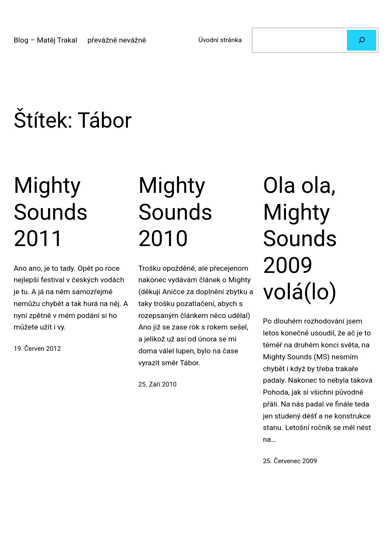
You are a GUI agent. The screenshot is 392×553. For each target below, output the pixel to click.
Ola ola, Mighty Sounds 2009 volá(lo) (300, 239)
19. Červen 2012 (37, 349)
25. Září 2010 (157, 384)
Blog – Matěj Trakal (45, 40)
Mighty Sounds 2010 (175, 212)
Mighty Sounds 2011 (51, 212)
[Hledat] (362, 40)
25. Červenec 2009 (290, 461)
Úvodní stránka (220, 40)
